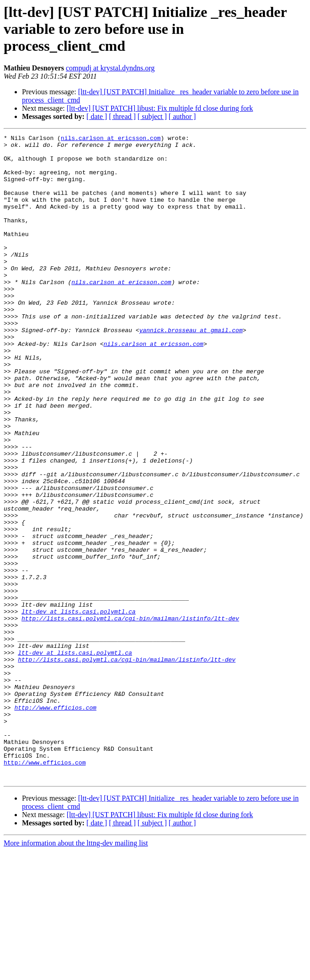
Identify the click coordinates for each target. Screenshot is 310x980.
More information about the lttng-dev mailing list (76, 972)
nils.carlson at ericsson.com (111, 139)
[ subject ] (152, 116)
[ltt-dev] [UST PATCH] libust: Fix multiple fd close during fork (160, 108)
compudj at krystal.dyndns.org (110, 68)
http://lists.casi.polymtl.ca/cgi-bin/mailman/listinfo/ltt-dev (130, 716)
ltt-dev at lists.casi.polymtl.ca (79, 707)
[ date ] (97, 116)
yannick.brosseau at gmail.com (191, 370)
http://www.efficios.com (55, 823)
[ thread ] (122, 116)
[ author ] (182, 116)
